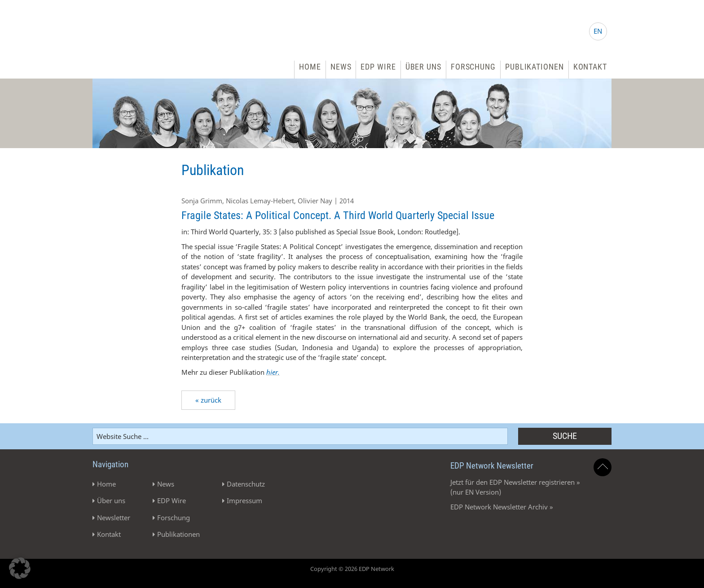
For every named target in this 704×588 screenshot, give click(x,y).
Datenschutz (246, 484)
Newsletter (114, 518)
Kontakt (590, 67)
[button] (20, 568)
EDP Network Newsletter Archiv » (502, 507)
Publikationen (535, 67)
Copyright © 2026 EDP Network (352, 569)
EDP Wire (378, 67)
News (341, 67)
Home (310, 67)
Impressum (244, 500)
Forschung (473, 67)
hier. (273, 372)
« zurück (208, 400)
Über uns (423, 67)
